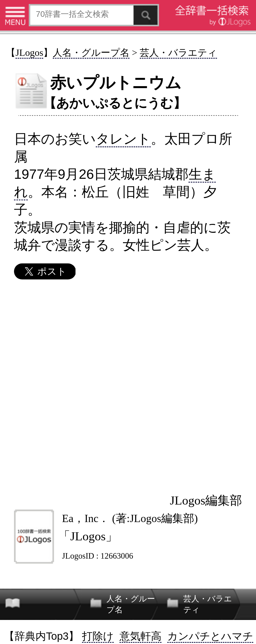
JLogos (29, 53)
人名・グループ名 (91, 53)
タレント (123, 139)
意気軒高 (140, 636)
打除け (98, 636)
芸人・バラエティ (178, 53)
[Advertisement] (127, 386)
